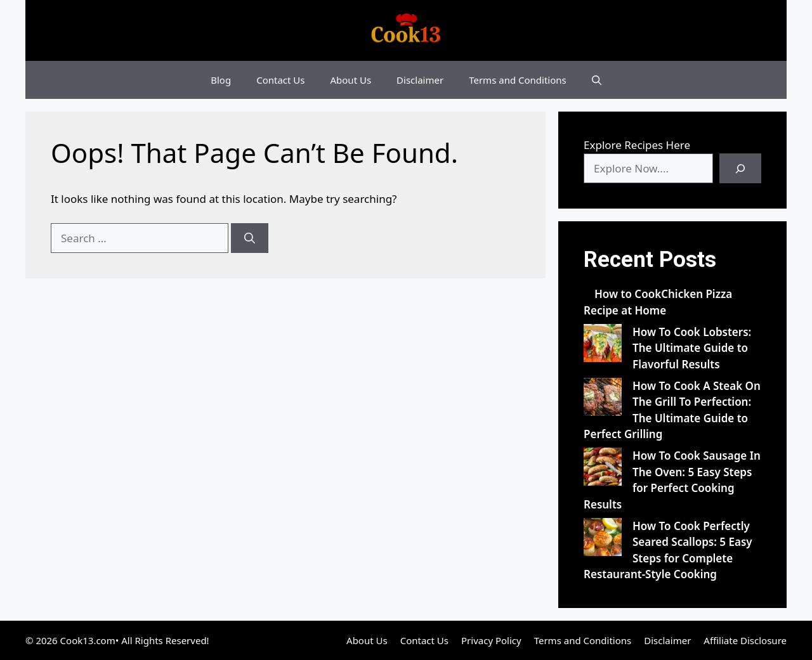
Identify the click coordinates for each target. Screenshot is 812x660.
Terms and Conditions (518, 80)
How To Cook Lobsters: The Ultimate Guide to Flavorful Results (692, 348)
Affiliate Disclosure (745, 640)
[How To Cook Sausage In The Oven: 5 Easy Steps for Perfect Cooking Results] (603, 469)
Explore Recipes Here (637, 145)
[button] (597, 80)
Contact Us (280, 80)
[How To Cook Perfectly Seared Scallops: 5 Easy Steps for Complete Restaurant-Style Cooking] (603, 539)
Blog (221, 80)
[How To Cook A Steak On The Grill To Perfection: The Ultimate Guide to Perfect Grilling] (603, 399)
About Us (350, 80)
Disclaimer (420, 80)
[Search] (250, 238)
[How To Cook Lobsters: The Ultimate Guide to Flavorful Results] (603, 345)
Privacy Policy (491, 640)
